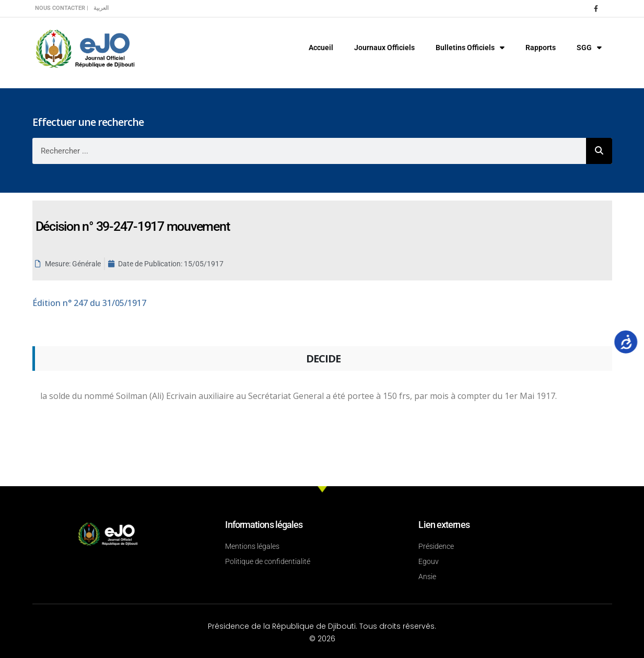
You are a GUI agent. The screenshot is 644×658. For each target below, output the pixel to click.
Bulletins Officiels (470, 48)
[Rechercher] (599, 151)
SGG (589, 48)
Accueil (321, 48)
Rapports (541, 48)
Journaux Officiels (384, 48)
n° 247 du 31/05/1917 (89, 303)
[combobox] (309, 151)
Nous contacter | (62, 8)
